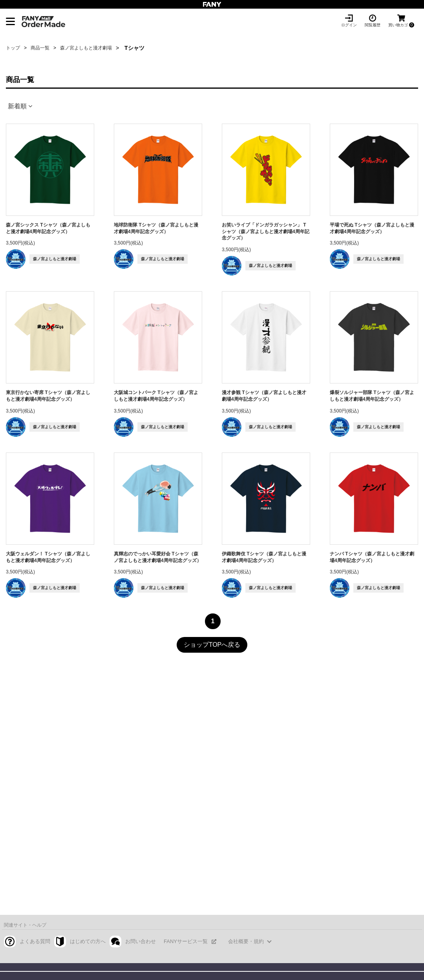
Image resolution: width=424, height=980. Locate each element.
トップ (13, 48)
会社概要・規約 (246, 941)
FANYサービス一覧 (186, 941)
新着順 (17, 106)
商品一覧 (40, 48)
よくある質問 (35, 941)
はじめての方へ (88, 941)
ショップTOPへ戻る (212, 645)
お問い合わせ (141, 941)
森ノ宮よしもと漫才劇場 (86, 48)
